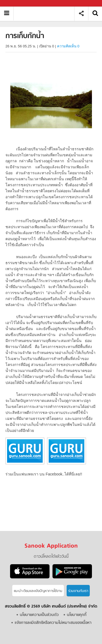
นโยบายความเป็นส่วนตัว (39, 615)
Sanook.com (16, 3)
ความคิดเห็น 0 (68, 46)
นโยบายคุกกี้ (77, 615)
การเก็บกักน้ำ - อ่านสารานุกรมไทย (46, 13)
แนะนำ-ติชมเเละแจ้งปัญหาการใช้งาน (38, 591)
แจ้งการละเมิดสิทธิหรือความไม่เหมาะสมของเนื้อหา (53, 623)
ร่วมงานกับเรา (78, 591)
